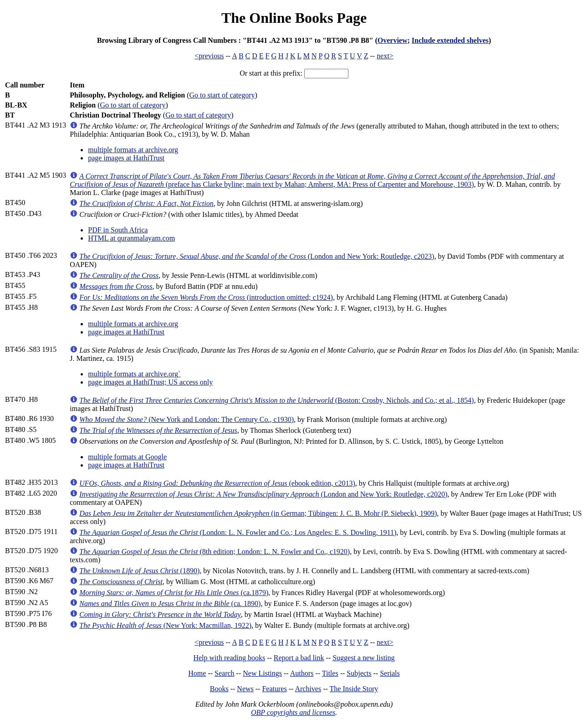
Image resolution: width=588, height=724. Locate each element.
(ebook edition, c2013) (217, 483)
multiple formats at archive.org (133, 150)
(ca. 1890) (170, 603)
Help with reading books (229, 658)
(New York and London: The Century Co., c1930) (187, 419)
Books (219, 689)
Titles (330, 673)
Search (225, 673)
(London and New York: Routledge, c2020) (263, 494)
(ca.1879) (174, 593)
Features (274, 689)
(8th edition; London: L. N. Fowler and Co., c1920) (215, 552)
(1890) (139, 571)
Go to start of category (222, 95)
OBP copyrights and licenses (293, 712)
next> (385, 56)
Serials (390, 673)
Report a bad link (299, 658)
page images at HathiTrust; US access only (150, 382)
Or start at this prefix (270, 73)
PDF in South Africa (118, 230)
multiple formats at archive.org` (134, 374)
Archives (308, 689)
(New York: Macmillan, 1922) (165, 625)
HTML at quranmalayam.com (131, 238)
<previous (209, 56)
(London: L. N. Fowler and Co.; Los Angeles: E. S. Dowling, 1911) (238, 532)
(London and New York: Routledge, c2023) (257, 256)
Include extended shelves (450, 40)
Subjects (359, 673)
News (245, 689)
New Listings (262, 673)
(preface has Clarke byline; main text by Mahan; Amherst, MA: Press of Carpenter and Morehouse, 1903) (312, 180)
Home (197, 673)
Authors (302, 673)
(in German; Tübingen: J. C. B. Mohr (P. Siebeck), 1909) (258, 513)
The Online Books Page (294, 18)
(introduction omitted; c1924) (206, 297)
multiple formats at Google (127, 457)
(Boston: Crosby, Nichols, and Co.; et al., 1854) (276, 400)
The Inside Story (354, 689)
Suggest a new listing (363, 658)
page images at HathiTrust (126, 158)
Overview (393, 40)
